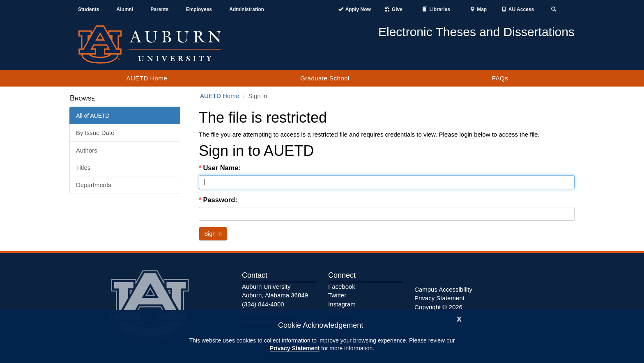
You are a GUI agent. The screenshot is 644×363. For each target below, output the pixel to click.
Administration (247, 9)
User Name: (223, 168)
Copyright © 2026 (438, 307)
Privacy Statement (295, 348)
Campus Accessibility (443, 289)
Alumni (125, 9)
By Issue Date (95, 133)
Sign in (213, 234)
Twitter (337, 295)
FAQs (500, 78)
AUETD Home (147, 78)
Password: (221, 200)
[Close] (459, 318)
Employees (199, 9)
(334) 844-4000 (263, 304)
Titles (83, 168)
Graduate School (325, 78)
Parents (159, 9)
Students (89, 9)
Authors (87, 150)
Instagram (342, 304)
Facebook (342, 287)
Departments (94, 185)
